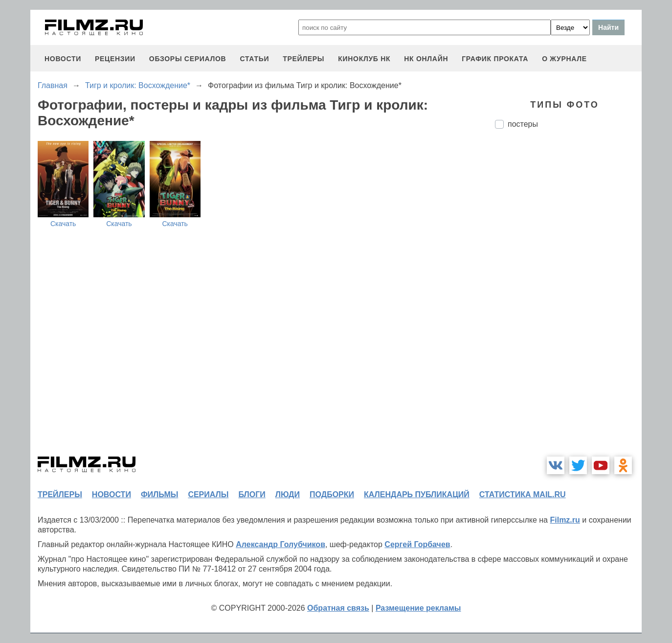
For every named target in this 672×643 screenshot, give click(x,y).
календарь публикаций (417, 494)
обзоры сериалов (188, 59)
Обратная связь (338, 608)
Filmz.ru (565, 520)
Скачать (63, 224)
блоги (252, 494)
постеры (523, 124)
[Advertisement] (568, 300)
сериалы (208, 494)
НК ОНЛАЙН (426, 59)
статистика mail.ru (523, 494)
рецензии (115, 59)
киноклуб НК (364, 59)
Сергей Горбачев (417, 544)
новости (63, 59)
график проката (495, 59)
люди (288, 494)
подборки (332, 494)
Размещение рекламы (418, 608)
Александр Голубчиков (280, 544)
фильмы (159, 494)
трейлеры (303, 59)
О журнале (564, 59)
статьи (254, 59)
